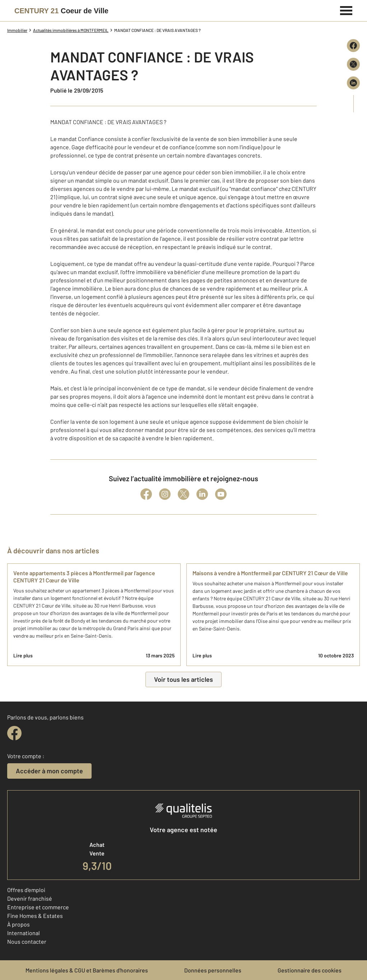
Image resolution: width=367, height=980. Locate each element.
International (24, 933)
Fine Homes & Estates (35, 916)
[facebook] (14, 733)
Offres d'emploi (26, 890)
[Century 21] (61, 11)
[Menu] (346, 10)
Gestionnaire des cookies (310, 970)
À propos (18, 924)
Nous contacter (27, 941)
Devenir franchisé (30, 898)
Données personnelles (213, 970)
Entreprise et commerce (38, 907)
